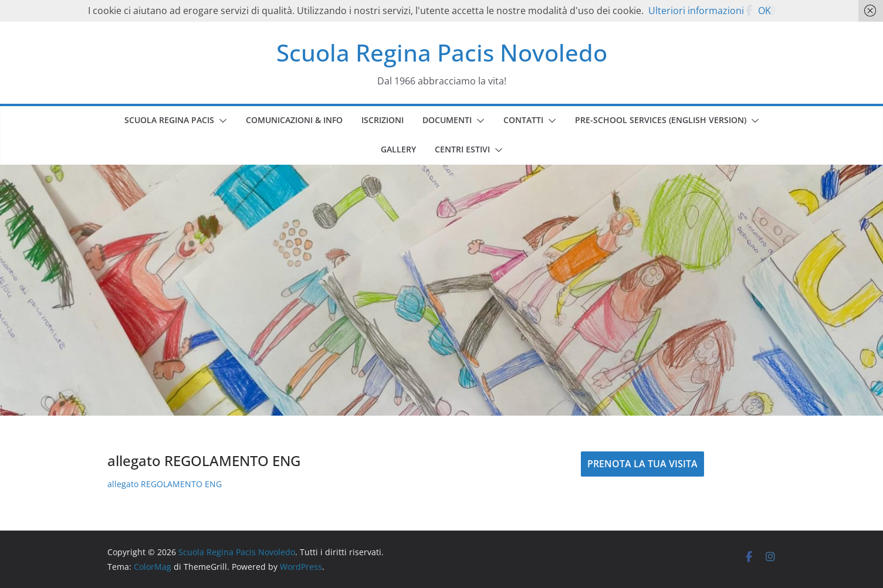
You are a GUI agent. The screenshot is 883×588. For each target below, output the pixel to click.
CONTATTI (523, 120)
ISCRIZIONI (383, 120)
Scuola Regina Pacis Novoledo (442, 52)
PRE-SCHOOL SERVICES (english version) (661, 120)
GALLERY (398, 149)
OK (764, 11)
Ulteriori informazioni (696, 11)
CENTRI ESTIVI (462, 149)
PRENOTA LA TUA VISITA (642, 464)
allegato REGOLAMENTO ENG (165, 484)
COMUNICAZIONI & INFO (294, 120)
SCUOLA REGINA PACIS (169, 120)
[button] (221, 121)
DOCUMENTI (447, 120)
